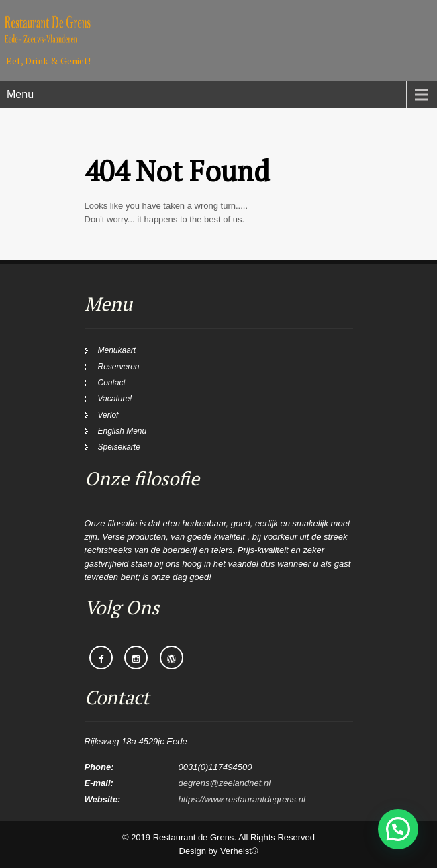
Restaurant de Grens (194, 837)
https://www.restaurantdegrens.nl (242, 799)
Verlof (108, 415)
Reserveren (119, 367)
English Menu (123, 431)
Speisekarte (119, 447)
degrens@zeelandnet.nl (225, 783)
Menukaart (117, 350)
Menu (20, 94)
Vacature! (115, 399)
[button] (398, 829)
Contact (112, 383)
